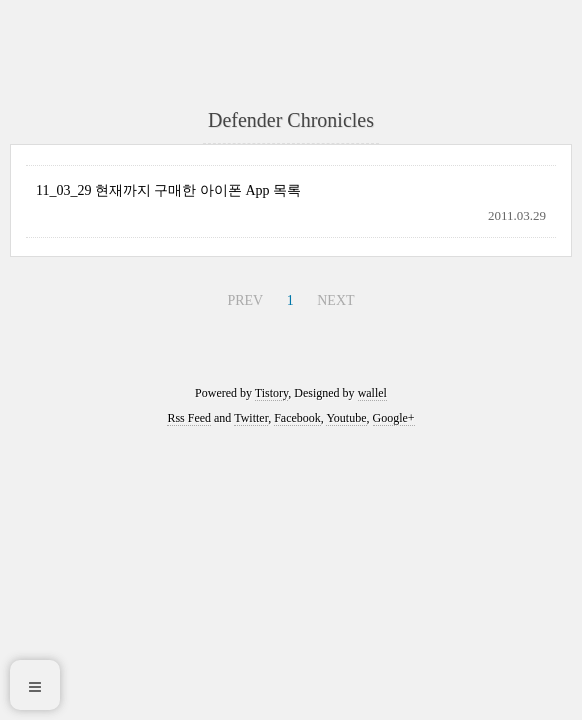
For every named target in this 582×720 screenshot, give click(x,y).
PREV (245, 300)
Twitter (251, 418)
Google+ (394, 418)
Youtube (346, 418)
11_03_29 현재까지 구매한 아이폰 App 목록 (168, 190)
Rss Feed (189, 418)
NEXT (335, 300)
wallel (372, 393)
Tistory (271, 393)
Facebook (297, 418)
